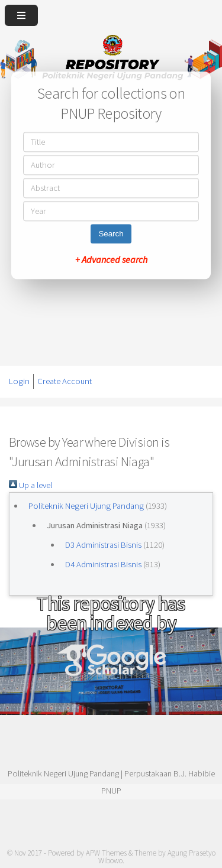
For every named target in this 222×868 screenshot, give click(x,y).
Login (19, 381)
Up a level (30, 485)
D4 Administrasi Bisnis (103, 564)
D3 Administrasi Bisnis (103, 545)
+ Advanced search (111, 259)
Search (111, 234)
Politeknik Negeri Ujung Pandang (86, 506)
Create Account (65, 381)
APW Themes (106, 853)
